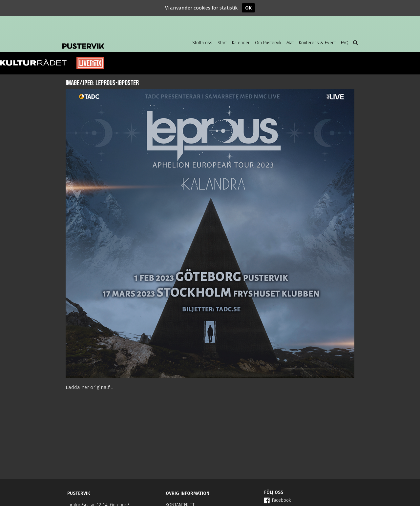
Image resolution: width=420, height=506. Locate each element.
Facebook (277, 500)
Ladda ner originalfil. (89, 387)
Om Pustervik (268, 43)
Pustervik (115, 41)
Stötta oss (202, 43)
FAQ (345, 43)
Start (222, 43)
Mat (290, 43)
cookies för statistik (216, 8)
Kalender (241, 43)
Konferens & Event (317, 43)
